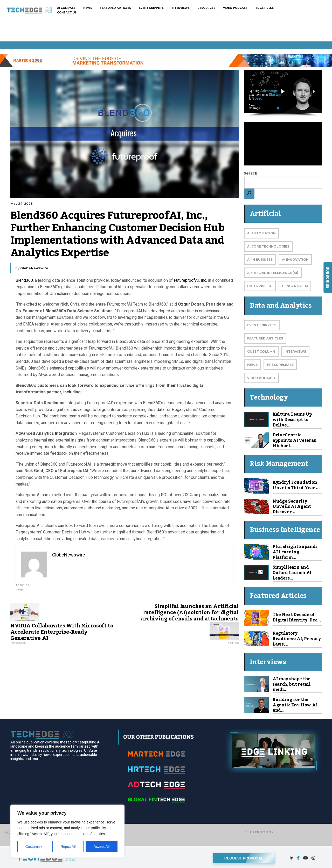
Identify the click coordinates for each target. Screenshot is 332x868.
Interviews (295, 352)
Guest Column (261, 352)
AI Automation (261, 233)
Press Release (280, 365)
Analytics (22, 585)
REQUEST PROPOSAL (244, 857)
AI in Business (260, 260)
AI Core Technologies (268, 246)
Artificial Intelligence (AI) (273, 273)
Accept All (102, 847)
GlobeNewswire (34, 268)
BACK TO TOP (259, 832)
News (20, 590)
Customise (34, 847)
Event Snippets (262, 325)
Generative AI (295, 286)
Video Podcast (261, 378)
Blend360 (24, 280)
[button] (283, 92)
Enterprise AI (260, 286)
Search (251, 173)
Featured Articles (265, 338)
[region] (67, 831)
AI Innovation (295, 260)
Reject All (68, 847)
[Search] (249, 194)
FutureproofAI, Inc (190, 280)
